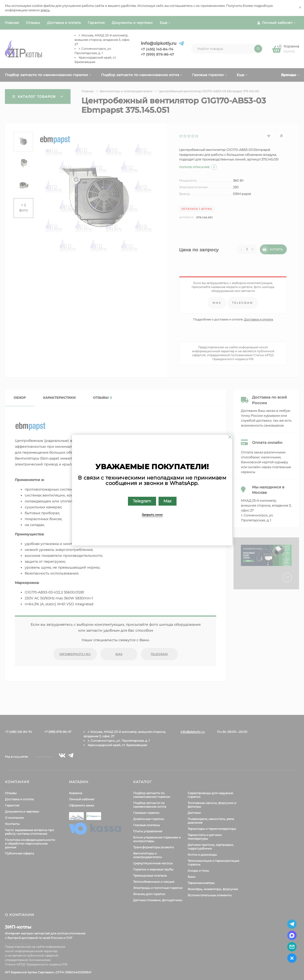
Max (167, 501)
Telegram (142, 501)
